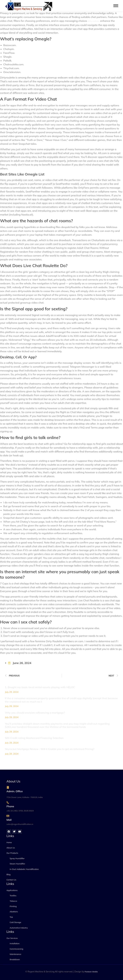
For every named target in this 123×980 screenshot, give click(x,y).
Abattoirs (14, 912)
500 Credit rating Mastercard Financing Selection (34, 738)
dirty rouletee (94, 21)
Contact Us (11, 880)
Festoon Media (91, 972)
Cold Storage (16, 922)
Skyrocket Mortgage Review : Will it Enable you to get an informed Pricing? (50, 749)
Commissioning (16, 949)
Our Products (12, 853)
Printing (13, 906)
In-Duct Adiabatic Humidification (24, 869)
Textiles (13, 896)
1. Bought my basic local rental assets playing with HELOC (40, 687)
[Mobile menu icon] (116, 6)
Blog (9, 874)
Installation (15, 943)
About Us (11, 848)
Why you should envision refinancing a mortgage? (35, 713)
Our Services (12, 938)
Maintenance (16, 954)
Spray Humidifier (17, 858)
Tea (11, 917)
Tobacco (13, 901)
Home (9, 842)
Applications (12, 890)
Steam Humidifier (17, 864)
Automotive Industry (19, 928)
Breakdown (15, 959)
